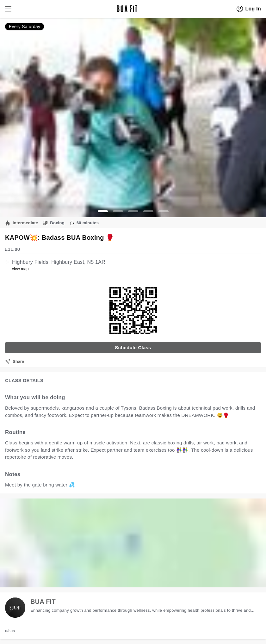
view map (20, 269)
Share (15, 362)
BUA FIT (43, 602)
